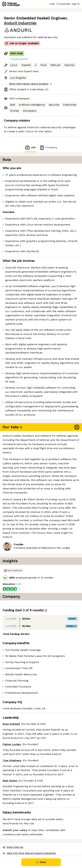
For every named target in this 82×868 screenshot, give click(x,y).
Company (48, 148)
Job (30, 148)
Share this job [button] (13, 847)
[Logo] (11, 4)
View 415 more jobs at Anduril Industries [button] (29, 853)
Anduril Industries (20, 23)
